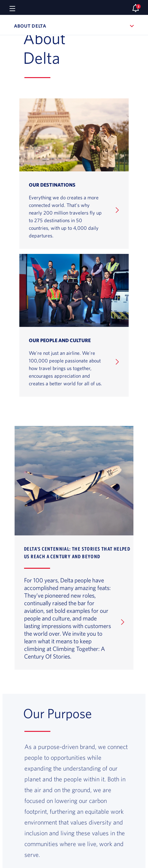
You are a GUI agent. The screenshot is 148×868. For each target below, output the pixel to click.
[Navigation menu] (12, 8)
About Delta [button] (63, 26)
